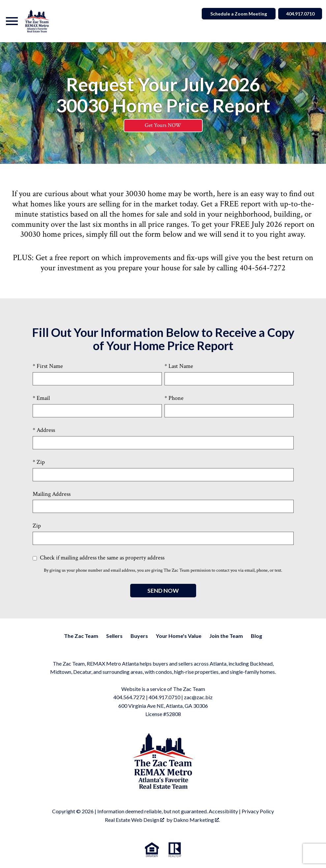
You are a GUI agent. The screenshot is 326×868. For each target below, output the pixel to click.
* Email (41, 398)
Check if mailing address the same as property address (99, 558)
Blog (256, 636)
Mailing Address (52, 494)
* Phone (174, 398)
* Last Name (179, 366)
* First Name (48, 366)
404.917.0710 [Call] (299, 14)
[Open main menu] (12, 21)
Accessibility (223, 811)
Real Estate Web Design (134, 820)
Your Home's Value (179, 636)
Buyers (139, 636)
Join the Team (226, 636)
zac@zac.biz (198, 697)
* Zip (39, 462)
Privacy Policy (258, 811)
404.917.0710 (164, 697)
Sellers (114, 636)
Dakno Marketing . (197, 820)
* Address (44, 430)
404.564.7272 (129, 697)
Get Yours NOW (163, 126)
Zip (37, 526)
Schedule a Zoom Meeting (237, 14)
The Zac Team (81, 636)
